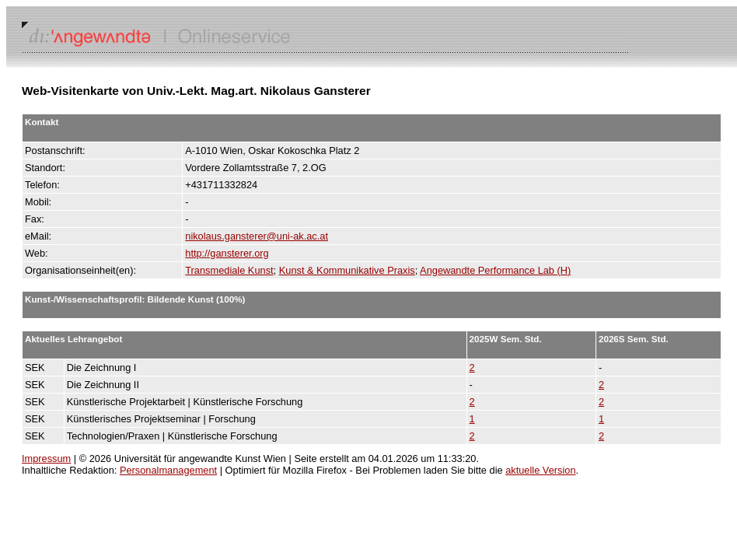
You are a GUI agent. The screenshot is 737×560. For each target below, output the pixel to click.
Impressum (46, 458)
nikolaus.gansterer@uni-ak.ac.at (257, 236)
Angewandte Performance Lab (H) (495, 270)
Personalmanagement (168, 470)
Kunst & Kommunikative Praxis (347, 270)
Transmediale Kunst (229, 270)
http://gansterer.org (227, 253)
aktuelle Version (540, 470)
